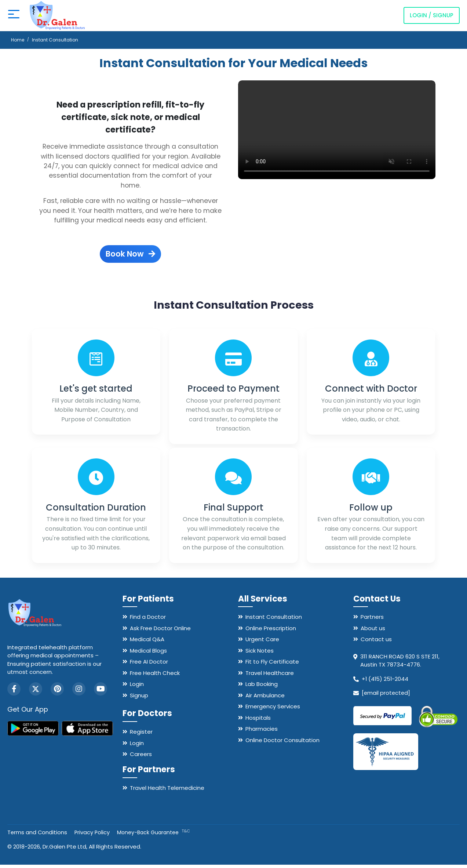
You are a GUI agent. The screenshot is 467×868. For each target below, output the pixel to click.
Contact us (376, 642)
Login (137, 687)
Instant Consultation (274, 620)
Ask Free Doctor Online (160, 631)
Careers (141, 757)
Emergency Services (273, 710)
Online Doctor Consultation (282, 743)
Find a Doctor (148, 620)
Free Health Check (155, 676)
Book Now (130, 254)
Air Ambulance (265, 699)
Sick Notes (260, 654)
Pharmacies (262, 732)
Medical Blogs (148, 654)
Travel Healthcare (270, 676)
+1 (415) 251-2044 (386, 682)
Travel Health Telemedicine (167, 791)
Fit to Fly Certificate (272, 665)
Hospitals (258, 721)
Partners (372, 620)
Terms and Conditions (38, 836)
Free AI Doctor (149, 665)
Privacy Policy (93, 836)
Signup (139, 699)
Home (18, 40)
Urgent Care (262, 642)
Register (141, 735)
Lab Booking (262, 687)
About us (373, 631)
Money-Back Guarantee (155, 836)
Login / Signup (432, 15)
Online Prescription (271, 631)
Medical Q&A (147, 642)
